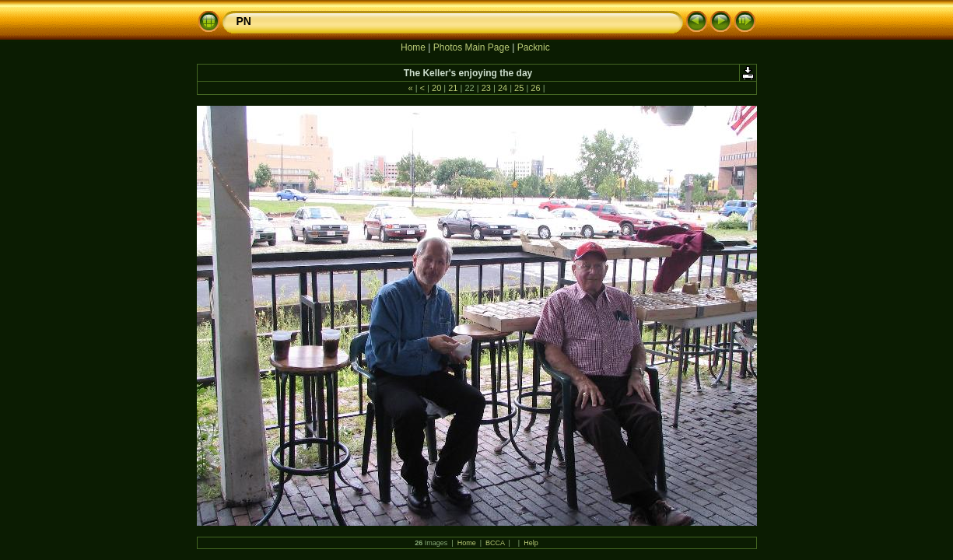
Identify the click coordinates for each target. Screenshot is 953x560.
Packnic (534, 47)
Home (413, 47)
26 (535, 88)
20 (436, 88)
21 (453, 88)
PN (244, 21)
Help (531, 543)
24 (503, 88)
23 (486, 88)
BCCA (495, 543)
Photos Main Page (471, 47)
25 (519, 88)
